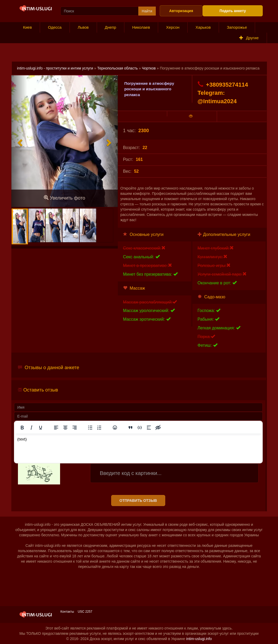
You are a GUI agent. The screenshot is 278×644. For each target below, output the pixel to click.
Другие (249, 38)
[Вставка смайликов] (115, 428)
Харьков (203, 27)
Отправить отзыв (138, 501)
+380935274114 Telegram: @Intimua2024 (223, 93)
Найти (147, 11)
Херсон (173, 27)
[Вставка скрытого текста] (158, 428)
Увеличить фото (64, 198)
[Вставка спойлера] (149, 428)
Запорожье (237, 27)
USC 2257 (85, 612)
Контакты (67, 612)
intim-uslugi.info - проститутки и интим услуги (55, 68)
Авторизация (181, 11)
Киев (28, 27)
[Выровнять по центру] (65, 428)
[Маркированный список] (90, 428)
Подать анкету (233, 11)
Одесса (55, 27)
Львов (83, 27)
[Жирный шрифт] (22, 428)
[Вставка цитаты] (130, 428)
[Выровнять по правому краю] (75, 428)
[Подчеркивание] (41, 428)
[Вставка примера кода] (140, 428)
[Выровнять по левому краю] (56, 428)
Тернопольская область (118, 68)
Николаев (141, 27)
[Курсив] (31, 428)
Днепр (111, 27)
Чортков (149, 68)
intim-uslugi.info (199, 639)
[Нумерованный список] (99, 428)
